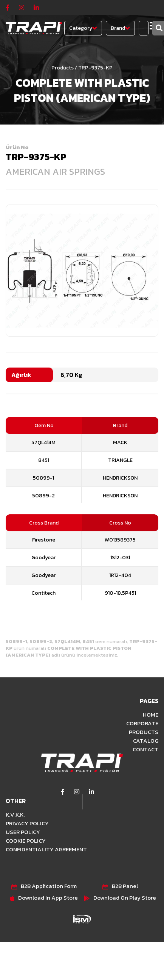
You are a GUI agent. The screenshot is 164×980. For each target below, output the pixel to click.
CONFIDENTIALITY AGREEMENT (46, 849)
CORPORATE (142, 723)
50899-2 (43, 496)
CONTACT (145, 749)
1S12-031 (120, 558)
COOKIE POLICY (26, 841)
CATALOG (146, 741)
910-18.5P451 (120, 593)
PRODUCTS (144, 732)
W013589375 (120, 540)
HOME (151, 715)
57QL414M (43, 442)
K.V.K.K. (15, 815)
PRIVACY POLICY (27, 823)
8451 (44, 460)
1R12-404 (120, 575)
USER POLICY (23, 832)
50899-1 (43, 478)
